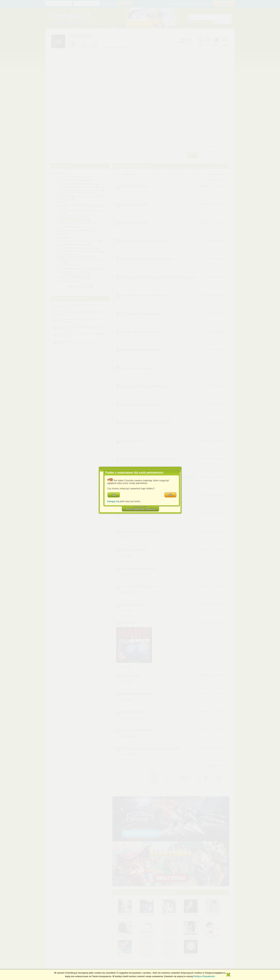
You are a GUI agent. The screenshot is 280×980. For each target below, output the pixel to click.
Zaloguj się (113, 501)
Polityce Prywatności (204, 976)
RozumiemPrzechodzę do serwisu (141, 507)
